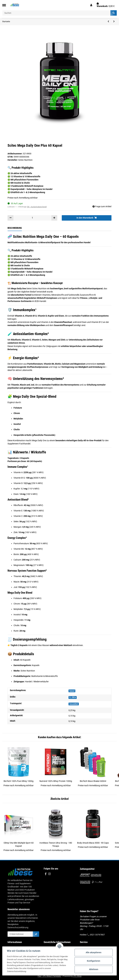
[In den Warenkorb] (87, 218)
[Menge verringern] (11, 218)
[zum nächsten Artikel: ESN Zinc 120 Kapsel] (114, 22)
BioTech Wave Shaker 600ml (93, 781)
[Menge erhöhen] (54, 218)
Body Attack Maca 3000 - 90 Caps (93, 843)
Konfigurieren (94, 961)
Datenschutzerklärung (18, 927)
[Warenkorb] (106, 5)
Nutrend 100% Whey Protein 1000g (56, 781)
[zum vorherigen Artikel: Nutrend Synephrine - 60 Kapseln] (108, 22)
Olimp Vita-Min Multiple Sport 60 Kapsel (19, 844)
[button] (91, 5)
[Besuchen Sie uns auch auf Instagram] (49, 874)
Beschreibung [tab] (15, 228)
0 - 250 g (73, 697)
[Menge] (32, 218)
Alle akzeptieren (94, 952)
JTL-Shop (77, 976)
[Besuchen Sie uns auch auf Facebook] (46, 874)
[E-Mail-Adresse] (20, 934)
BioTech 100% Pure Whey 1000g (19, 781)
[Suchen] (56, 13)
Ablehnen (94, 969)
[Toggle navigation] (4, 5)
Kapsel (72, 691)
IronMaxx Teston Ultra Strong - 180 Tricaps (56, 844)
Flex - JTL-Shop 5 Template (49, 976)
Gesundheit (74, 704)
